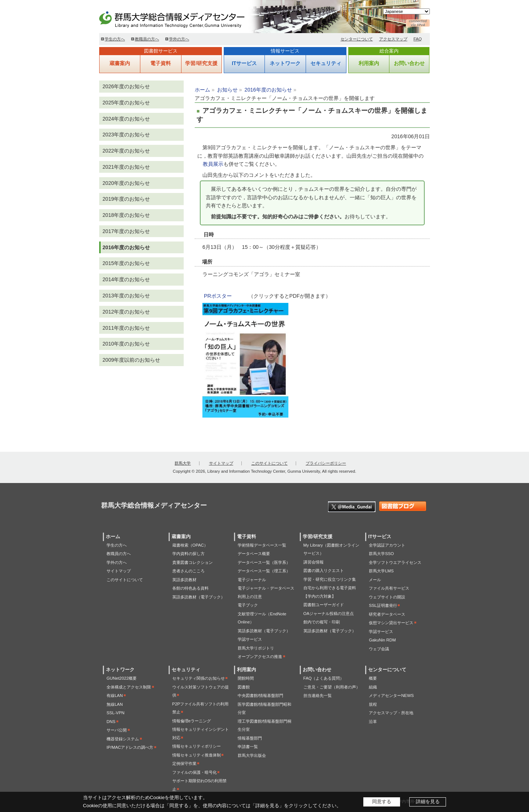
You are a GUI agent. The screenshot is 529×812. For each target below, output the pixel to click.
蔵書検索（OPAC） (190, 545)
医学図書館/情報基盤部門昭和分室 (264, 709)
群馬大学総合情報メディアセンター (184, 18)
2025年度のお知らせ (126, 103)
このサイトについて (269, 463)
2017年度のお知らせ (126, 231)
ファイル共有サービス (389, 588)
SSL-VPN (116, 713)
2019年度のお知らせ (126, 199)
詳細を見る (428, 802)
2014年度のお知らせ (126, 279)
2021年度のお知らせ (126, 167)
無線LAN (115, 704)
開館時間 (246, 678)
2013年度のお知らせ (126, 296)
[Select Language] (406, 11)
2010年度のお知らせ (126, 344)
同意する (382, 802)
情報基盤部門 (250, 738)
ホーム (202, 90)
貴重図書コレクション (192, 562)
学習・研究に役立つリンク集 (330, 579)
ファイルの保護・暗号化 (195, 772)
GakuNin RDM (382, 640)
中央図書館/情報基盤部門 (260, 695)
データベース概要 (254, 554)
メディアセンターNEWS (391, 695)
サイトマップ (221, 463)
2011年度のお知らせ (126, 328)
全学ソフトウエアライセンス (395, 562)
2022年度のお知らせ (126, 151)
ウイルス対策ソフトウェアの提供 (201, 691)
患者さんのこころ (188, 571)
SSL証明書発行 (383, 605)
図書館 (244, 687)
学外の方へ (179, 39)
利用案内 (369, 63)
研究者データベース (387, 614)
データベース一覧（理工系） (264, 571)
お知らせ (227, 90)
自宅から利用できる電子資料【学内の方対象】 (330, 592)
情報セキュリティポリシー (197, 746)
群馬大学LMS (381, 571)
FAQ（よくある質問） (324, 678)
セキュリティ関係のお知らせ (199, 678)
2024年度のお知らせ (126, 119)
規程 (373, 704)
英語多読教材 (184, 580)
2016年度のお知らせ (268, 90)
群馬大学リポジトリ (256, 648)
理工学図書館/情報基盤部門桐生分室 (264, 725)
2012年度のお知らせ (126, 312)
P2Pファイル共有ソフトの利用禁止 (201, 708)
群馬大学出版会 (252, 755)
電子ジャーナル (252, 580)
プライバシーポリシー (326, 463)
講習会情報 (314, 562)
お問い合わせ (409, 63)
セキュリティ (326, 63)
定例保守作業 (184, 763)
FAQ (418, 39)
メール (375, 580)
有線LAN (115, 695)
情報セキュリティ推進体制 (197, 755)
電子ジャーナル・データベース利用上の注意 (266, 592)
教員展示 (213, 164)
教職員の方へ (147, 39)
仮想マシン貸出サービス (391, 623)
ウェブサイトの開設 (387, 597)
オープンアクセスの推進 (260, 657)
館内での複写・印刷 (322, 622)
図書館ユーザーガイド (324, 605)
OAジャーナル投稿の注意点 (329, 614)
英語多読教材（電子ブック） (199, 597)
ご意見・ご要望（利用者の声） (332, 687)
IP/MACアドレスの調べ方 (130, 747)
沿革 (373, 722)
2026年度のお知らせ (126, 86)
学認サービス (250, 639)
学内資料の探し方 (188, 554)
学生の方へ (115, 39)
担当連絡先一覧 (318, 695)
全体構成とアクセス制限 (129, 687)
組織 (373, 687)
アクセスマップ (393, 39)
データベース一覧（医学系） (264, 562)
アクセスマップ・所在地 (391, 713)
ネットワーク (285, 63)
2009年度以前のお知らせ (131, 360)
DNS (111, 722)
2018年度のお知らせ (126, 215)
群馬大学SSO (381, 554)
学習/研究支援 (201, 63)
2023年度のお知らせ (126, 135)
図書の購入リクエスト (324, 570)
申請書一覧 (248, 747)
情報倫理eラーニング (192, 721)
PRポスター (218, 296)
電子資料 (161, 63)
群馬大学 (183, 463)
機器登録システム (123, 739)
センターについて (357, 39)
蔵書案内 (120, 63)
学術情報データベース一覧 (262, 545)
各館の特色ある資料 (190, 588)
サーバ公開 (117, 730)
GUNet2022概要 (122, 678)
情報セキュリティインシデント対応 (201, 734)
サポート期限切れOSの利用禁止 (199, 785)
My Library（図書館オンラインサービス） (331, 549)
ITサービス (244, 63)
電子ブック (248, 605)
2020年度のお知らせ (126, 183)
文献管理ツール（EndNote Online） (262, 618)
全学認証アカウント (387, 545)
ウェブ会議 (379, 649)
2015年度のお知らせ (126, 263)
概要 (373, 678)
